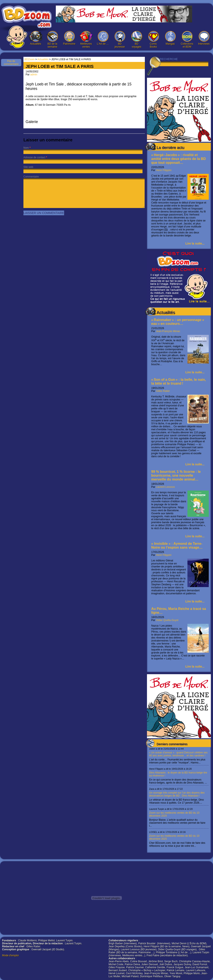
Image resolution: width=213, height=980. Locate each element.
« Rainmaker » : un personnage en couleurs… (178, 322)
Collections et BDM (187, 40)
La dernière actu (170, 148)
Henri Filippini (164, 170)
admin (34, 75)
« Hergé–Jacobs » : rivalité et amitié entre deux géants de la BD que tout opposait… (178, 159)
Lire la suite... (195, 243)
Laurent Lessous (165, 487)
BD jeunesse (120, 40)
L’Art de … (103, 38)
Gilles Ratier (163, 391)
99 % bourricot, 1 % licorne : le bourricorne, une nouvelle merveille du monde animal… (176, 475)
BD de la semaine (52, 40)
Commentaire (31, 177)
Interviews (204, 38)
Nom (26, 148)
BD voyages (137, 40)
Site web (28, 167)
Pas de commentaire (11, 63)
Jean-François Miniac (168, 331)
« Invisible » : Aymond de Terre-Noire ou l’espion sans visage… (177, 546)
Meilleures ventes (86, 40)
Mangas (170, 38)
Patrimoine (69, 38)
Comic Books (153, 40)
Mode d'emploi (10, 955)
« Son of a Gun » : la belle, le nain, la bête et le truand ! (178, 382)
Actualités (36, 38)
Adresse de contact (34, 157)
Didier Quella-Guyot (167, 620)
